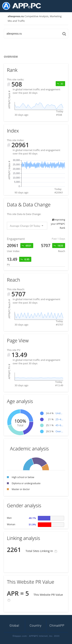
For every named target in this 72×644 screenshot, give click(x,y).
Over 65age (59, 431)
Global (14, 626)
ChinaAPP (57, 626)
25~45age (59, 419)
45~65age (59, 425)
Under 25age (59, 413)
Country (36, 626)
